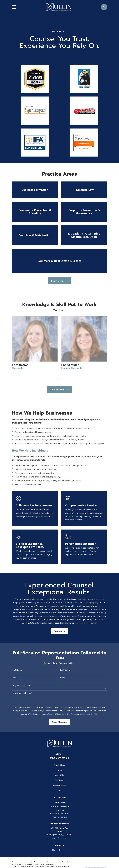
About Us (60, 775)
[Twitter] (66, 850)
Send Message (59, 722)
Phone (15, 678)
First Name (17, 670)
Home (60, 770)
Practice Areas (60, 785)
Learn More (60, 281)
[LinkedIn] (53, 850)
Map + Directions (59, 817)
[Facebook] (60, 850)
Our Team (59, 780)
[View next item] (62, 379)
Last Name (65, 670)
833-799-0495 (60, 758)
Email (63, 678)
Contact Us (59, 631)
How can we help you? (22, 693)
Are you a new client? (21, 685)
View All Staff (59, 389)
